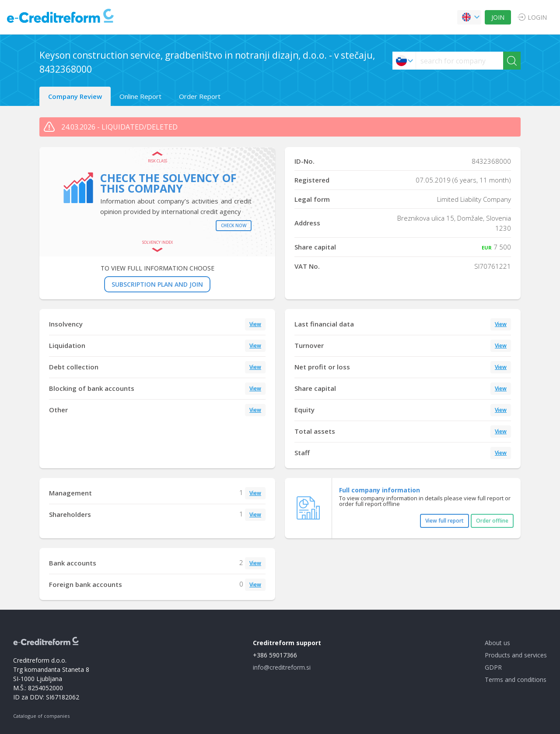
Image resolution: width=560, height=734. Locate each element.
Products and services (516, 655)
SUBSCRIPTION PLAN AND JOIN (157, 284)
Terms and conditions (516, 680)
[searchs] (460, 61)
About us (497, 643)
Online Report (140, 96)
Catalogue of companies (41, 716)
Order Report (200, 96)
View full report (444, 521)
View (255, 324)
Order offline (492, 521)
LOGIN (537, 17)
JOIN (498, 17)
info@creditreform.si (282, 667)
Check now (234, 225)
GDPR (493, 667)
